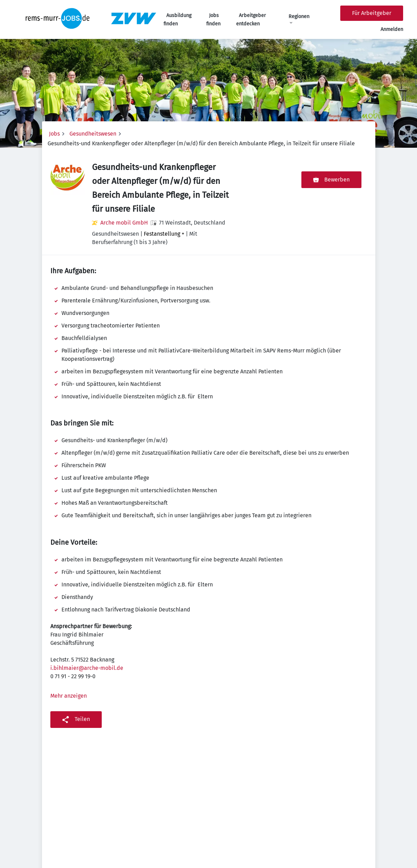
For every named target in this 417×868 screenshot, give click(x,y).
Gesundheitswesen (93, 134)
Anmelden (392, 29)
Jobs (54, 134)
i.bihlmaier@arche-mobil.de (87, 668)
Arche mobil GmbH (124, 223)
